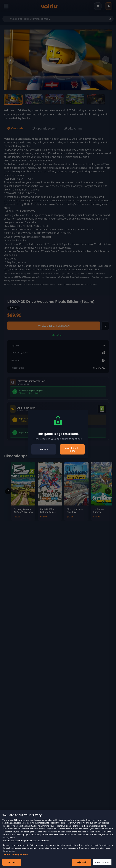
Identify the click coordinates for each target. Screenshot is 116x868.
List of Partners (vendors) (15, 859)
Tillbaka (44, 449)
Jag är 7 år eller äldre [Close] (72, 449)
